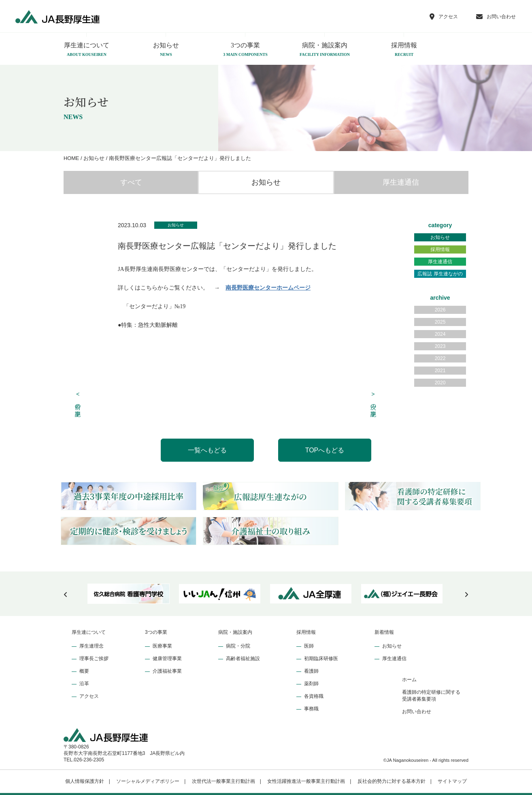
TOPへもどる (325, 450)
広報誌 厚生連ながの (440, 274)
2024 (440, 334)
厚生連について (87, 50)
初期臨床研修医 (321, 659)
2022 (440, 358)
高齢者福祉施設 (243, 659)
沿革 (84, 684)
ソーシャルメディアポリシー (148, 781)
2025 (440, 322)
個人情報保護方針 (85, 781)
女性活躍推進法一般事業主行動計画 (306, 781)
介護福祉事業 (167, 671)
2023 (440, 346)
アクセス (89, 696)
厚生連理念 (92, 646)
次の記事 (373, 400)
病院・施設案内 (325, 50)
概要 (84, 671)
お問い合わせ (417, 712)
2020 (440, 383)
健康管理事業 (167, 659)
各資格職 (314, 696)
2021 (440, 371)
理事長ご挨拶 (94, 659)
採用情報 (404, 50)
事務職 (311, 709)
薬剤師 (311, 684)
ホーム (409, 680)
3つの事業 (245, 50)
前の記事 (78, 400)
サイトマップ (452, 781)
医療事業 (162, 646)
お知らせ (166, 50)
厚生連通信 (401, 182)
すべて (131, 182)
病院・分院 (238, 646)
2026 (440, 310)
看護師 (311, 671)
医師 (309, 646)
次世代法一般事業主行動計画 (223, 781)
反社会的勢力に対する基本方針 (392, 781)
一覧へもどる (207, 450)
